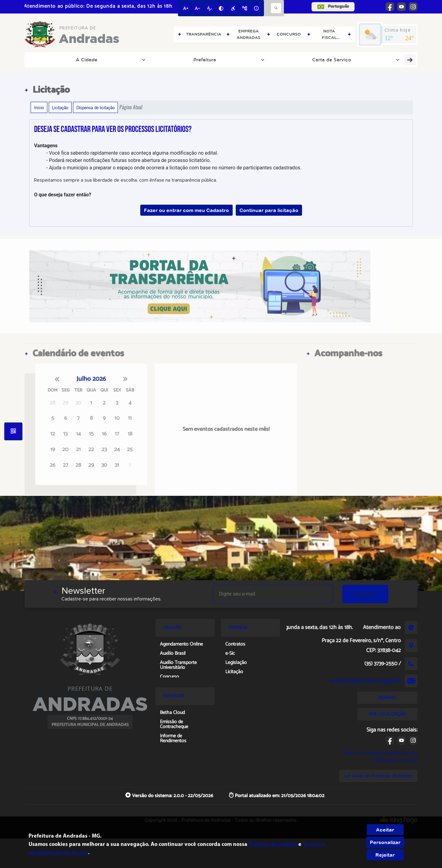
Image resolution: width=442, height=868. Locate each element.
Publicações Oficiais (277, 60)
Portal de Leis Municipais (174, 60)
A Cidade (45, 60)
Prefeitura (77, 60)
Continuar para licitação (269, 210)
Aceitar (385, 830)
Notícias (385, 60)
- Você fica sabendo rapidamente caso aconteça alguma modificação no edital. (132, 153)
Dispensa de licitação (95, 107)
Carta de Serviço (118, 60)
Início (39, 107)
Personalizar (385, 842)
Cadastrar (365, 594)
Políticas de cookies (396, 760)
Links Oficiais (230, 60)
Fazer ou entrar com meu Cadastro (186, 210)
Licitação (60, 107)
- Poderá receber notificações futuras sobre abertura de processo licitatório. (129, 160)
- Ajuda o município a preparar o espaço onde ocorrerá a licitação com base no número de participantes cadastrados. (174, 168)
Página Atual (131, 107)
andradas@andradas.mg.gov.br (365, 681)
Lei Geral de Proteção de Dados (378, 776)
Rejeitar (385, 855)
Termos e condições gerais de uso (380, 753)
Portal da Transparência (338, 60)
